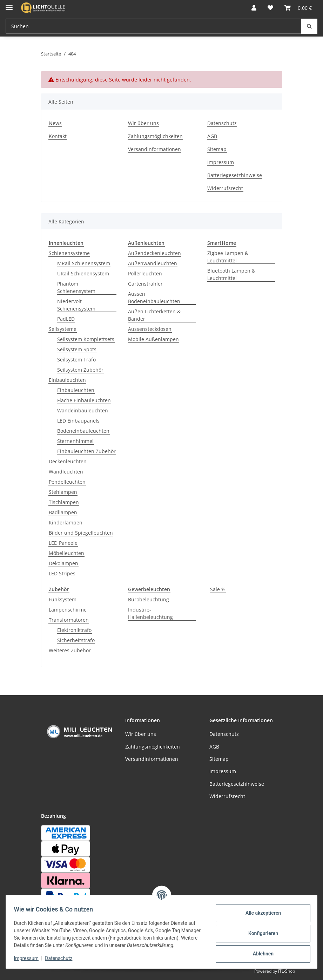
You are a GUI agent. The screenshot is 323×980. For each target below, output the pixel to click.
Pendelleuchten (67, 482)
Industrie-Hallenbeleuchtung (150, 613)
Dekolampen (63, 563)
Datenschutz (62, 959)
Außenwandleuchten (153, 263)
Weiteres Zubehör (70, 650)
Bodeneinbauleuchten (83, 431)
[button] (254, 8)
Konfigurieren (260, 930)
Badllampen (63, 512)
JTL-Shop (287, 971)
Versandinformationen (154, 149)
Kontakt (58, 136)
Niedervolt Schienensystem (76, 305)
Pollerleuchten (145, 273)
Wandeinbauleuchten (83, 410)
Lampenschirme (68, 610)
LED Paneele (63, 543)
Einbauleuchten (67, 380)
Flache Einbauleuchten (84, 400)
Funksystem (63, 599)
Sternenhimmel (75, 441)
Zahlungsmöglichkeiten (155, 136)
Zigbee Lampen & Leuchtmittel (228, 257)
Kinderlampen (66, 522)
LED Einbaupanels (78, 421)
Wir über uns (143, 123)
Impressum (29, 959)
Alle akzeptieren (260, 910)
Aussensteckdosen (150, 329)
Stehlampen (63, 492)
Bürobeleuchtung (149, 599)
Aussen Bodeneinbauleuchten (154, 298)
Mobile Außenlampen (153, 339)
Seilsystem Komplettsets (86, 339)
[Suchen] (309, 26)
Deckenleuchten (68, 461)
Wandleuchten (66, 472)
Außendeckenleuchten (154, 253)
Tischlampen (64, 502)
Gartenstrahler (145, 284)
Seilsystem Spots (77, 349)
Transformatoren (69, 620)
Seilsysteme (63, 329)
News (55, 123)
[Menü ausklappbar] (9, 4)
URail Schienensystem (83, 273)
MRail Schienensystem (84, 263)
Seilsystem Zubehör (80, 370)
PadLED (66, 319)
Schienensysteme (69, 253)
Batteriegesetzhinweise (235, 175)
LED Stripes (62, 573)
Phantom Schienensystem (76, 287)
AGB (212, 136)
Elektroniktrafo (74, 630)
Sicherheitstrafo (76, 640)
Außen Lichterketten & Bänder (154, 315)
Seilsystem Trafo (76, 360)
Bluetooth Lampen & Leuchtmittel (231, 274)
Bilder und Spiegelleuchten (81, 533)
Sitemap (217, 149)
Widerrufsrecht (225, 188)
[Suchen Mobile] (154, 26)
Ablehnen (260, 950)
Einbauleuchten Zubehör (86, 451)
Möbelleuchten (66, 553)
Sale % (218, 589)
